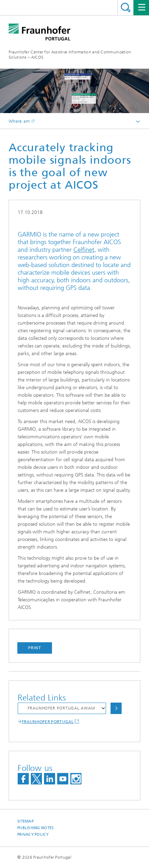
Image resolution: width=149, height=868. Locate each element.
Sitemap (25, 821)
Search (126, 7)
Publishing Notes (36, 828)
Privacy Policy (33, 835)
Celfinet (84, 250)
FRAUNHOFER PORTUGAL (48, 722)
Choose (116, 708)
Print (35, 648)
